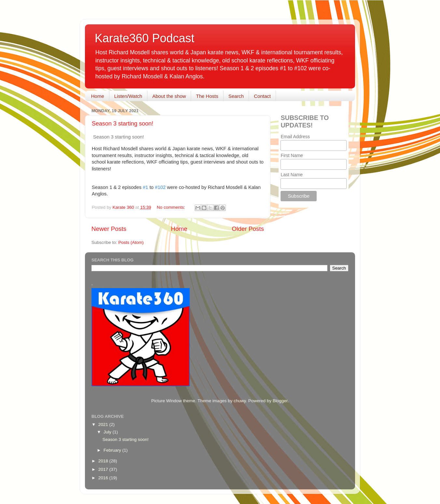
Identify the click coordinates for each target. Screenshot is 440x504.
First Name (292, 155)
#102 (160, 187)
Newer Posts (109, 229)
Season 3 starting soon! (123, 124)
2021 (104, 424)
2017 (104, 469)
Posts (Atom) (131, 242)
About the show (169, 96)
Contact (262, 96)
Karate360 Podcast (144, 38)
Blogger (280, 401)
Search (236, 96)
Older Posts (248, 229)
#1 (146, 187)
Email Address (295, 137)
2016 (104, 478)
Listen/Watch (128, 96)
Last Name (292, 175)
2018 (104, 461)
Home (98, 96)
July (108, 432)
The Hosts (207, 96)
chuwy (240, 401)
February (113, 450)
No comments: (172, 207)
